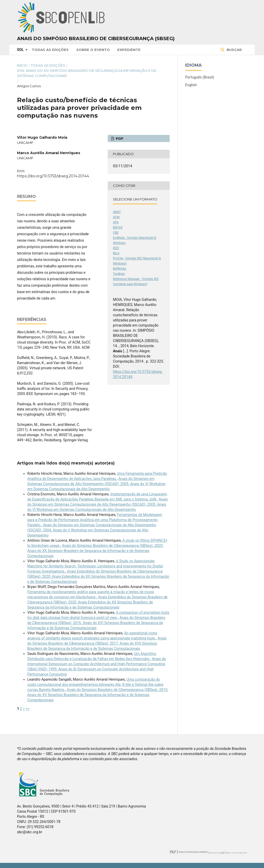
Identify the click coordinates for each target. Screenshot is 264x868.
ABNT (117, 212)
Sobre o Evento (93, 50)
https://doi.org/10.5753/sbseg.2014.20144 (53, 176)
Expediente (129, 50)
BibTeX (118, 227)
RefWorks (120, 269)
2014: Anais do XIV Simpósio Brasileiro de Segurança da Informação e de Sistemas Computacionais (87, 73)
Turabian (119, 274)
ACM (116, 217)
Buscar (234, 50)
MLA (116, 253)
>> (28, 709)
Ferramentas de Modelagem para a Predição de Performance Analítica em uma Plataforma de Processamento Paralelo (95, 520)
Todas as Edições (50, 50)
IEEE (116, 248)
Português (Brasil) (200, 77)
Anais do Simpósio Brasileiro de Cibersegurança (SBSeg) (96, 39)
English (191, 85)
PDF (119, 138)
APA (116, 222)
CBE (116, 233)
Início (22, 65)
